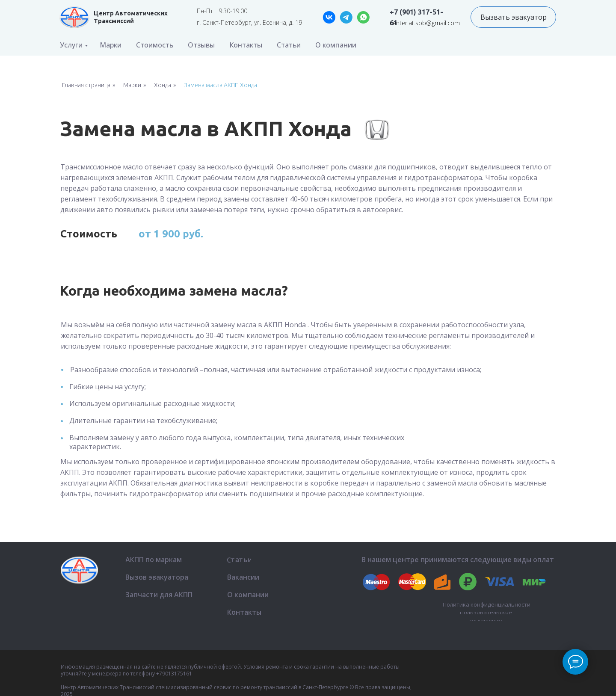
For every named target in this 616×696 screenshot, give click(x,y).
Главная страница (86, 85)
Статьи (289, 45)
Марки (111, 45)
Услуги (71, 45)
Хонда (163, 85)
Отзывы (201, 45)
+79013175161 (174, 674)
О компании (336, 45)
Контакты (246, 45)
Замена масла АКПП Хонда (221, 85)
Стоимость (155, 45)
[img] (74, 17)
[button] (513, 17)
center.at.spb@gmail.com (425, 23)
